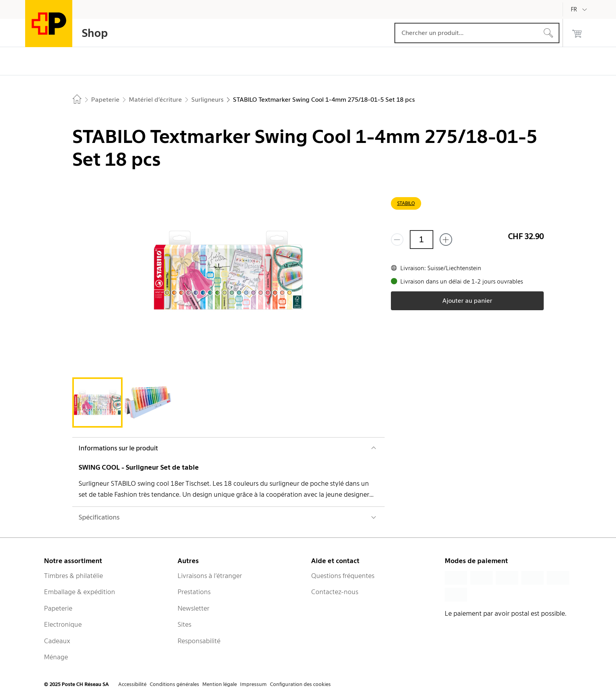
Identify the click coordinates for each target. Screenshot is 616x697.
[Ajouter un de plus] (446, 240)
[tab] (97, 402)
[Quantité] (422, 240)
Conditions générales (174, 684)
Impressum (253, 684)
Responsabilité (199, 641)
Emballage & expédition (80, 592)
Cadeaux (57, 641)
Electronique (63, 624)
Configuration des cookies (300, 684)
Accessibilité (132, 684)
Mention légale (220, 684)
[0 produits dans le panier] (577, 33)
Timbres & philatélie (73, 576)
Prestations (194, 592)
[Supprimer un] (397, 240)
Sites (184, 624)
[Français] (580, 9)
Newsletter (193, 608)
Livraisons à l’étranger (210, 576)
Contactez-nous (335, 592)
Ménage (56, 657)
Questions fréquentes (343, 576)
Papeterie (58, 608)
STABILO (406, 203)
